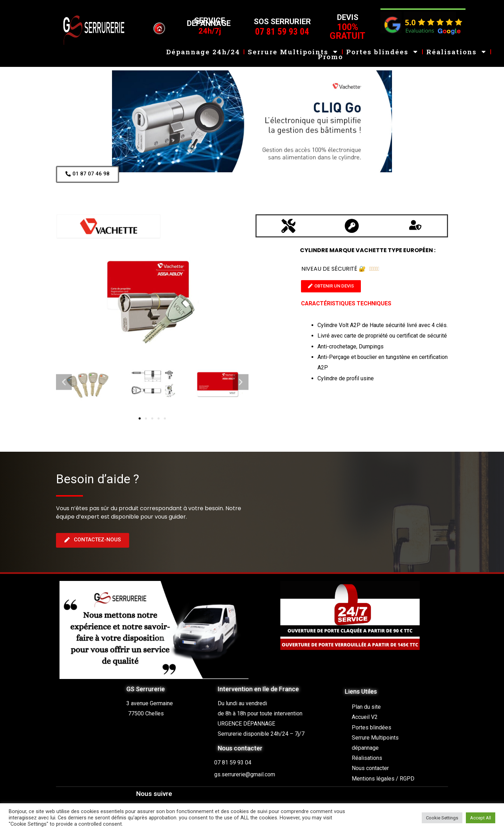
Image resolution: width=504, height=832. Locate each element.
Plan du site (366, 707)
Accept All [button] (481, 818)
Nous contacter (370, 768)
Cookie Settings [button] (442, 818)
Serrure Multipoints (293, 47)
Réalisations (457, 47)
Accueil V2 (365, 717)
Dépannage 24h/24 (203, 47)
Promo (330, 52)
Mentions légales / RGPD (383, 779)
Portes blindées (382, 47)
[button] (64, 382)
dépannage (365, 748)
